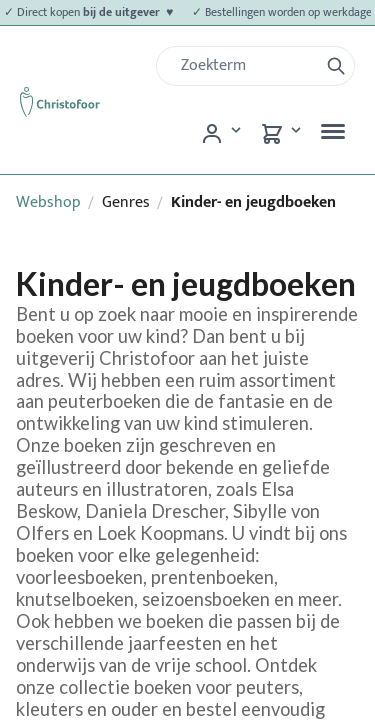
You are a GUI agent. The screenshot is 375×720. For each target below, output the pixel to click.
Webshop (48, 202)
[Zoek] (245, 66)
